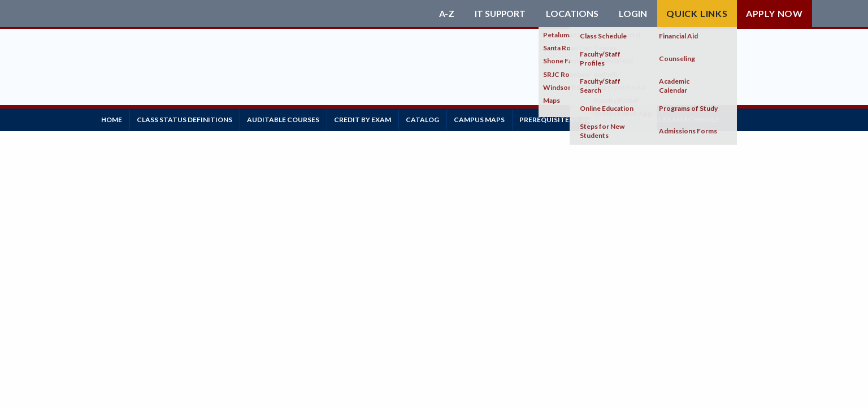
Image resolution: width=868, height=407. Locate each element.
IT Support (499, 14)
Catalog (440, 118)
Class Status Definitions (191, 118)
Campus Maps (501, 118)
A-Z (444, 14)
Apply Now (774, 13)
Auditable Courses (293, 118)
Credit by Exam (377, 118)
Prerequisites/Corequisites (599, 118)
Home (114, 118)
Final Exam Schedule (711, 118)
